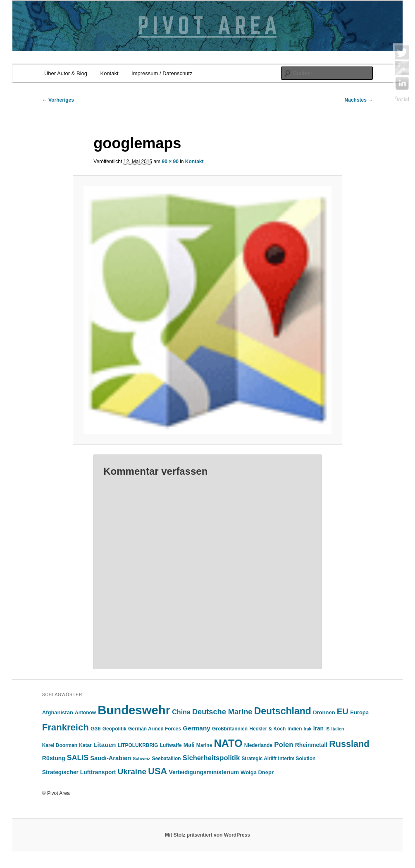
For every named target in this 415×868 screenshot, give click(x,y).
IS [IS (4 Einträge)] (327, 729)
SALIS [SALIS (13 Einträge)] (78, 758)
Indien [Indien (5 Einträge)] (295, 729)
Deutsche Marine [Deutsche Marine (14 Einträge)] (222, 712)
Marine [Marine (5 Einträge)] (204, 745)
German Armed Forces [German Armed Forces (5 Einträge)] (155, 729)
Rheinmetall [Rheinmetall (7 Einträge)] (311, 745)
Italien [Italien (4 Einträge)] (337, 729)
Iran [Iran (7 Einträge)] (318, 729)
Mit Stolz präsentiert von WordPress (207, 835)
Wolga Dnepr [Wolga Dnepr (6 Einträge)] (257, 772)
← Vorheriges (58, 100)
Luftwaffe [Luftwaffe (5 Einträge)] (171, 745)
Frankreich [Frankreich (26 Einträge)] (66, 727)
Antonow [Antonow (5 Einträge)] (85, 713)
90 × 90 (170, 162)
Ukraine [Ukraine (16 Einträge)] (132, 772)
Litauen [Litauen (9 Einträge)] (105, 745)
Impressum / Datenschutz (162, 73)
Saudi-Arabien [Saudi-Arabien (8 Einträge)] (111, 758)
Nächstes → (359, 100)
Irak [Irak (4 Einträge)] (308, 729)
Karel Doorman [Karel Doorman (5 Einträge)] (60, 745)
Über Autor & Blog (66, 73)
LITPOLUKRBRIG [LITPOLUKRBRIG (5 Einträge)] (138, 745)
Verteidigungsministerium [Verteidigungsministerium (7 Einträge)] (204, 772)
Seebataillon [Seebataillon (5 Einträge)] (166, 759)
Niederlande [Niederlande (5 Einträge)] (258, 745)
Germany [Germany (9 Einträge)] (197, 728)
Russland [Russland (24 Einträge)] (349, 744)
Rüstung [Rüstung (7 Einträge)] (54, 758)
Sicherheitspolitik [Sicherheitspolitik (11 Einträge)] (211, 758)
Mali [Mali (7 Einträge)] (189, 745)
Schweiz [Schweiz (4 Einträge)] (141, 759)
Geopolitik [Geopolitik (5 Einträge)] (114, 729)
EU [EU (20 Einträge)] (343, 711)
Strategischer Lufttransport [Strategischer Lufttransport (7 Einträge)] (79, 772)
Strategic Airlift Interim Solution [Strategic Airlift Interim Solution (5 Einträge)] (278, 759)
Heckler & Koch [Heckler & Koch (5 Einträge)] (267, 729)
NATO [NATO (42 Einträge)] (228, 743)
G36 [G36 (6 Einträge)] (96, 729)
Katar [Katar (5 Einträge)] (85, 745)
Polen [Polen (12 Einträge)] (284, 745)
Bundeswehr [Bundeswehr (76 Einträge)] (134, 710)
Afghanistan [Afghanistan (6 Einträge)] (58, 712)
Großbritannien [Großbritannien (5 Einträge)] (230, 729)
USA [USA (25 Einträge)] (157, 771)
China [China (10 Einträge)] (181, 712)
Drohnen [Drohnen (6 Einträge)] (324, 712)
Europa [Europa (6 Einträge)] (359, 712)
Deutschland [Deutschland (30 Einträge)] (283, 711)
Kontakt (109, 73)
